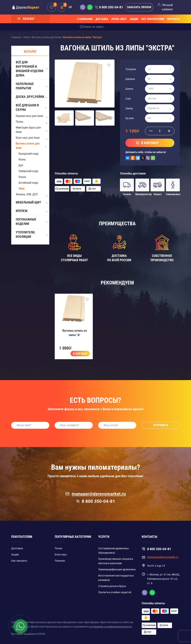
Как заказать (19, 561)
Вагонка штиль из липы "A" (75, 333)
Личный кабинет (168, 7)
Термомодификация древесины (117, 569)
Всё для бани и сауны (31, 107)
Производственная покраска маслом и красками (116, 561)
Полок (20, 122)
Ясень (22, 159)
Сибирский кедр (28, 171)
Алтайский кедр (28, 183)
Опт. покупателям (153, 19)
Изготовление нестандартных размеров (116, 578)
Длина (129, 89)
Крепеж (31, 211)
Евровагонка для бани (29, 116)
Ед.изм (129, 118)
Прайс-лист (119, 19)
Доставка (102, 19)
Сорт (128, 99)
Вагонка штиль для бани (28, 146)
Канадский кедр (28, 154)
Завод (129, 108)
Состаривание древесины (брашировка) (114, 551)
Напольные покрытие (31, 86)
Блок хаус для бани (28, 138)
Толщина (131, 69)
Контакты (174, 19)
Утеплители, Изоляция (31, 234)
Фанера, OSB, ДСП (27, 194)
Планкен (60, 561)
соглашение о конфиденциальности (110, 627)
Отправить (161, 425)
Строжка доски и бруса (112, 586)
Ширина (130, 79)
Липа (22, 188)
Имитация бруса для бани (28, 130)
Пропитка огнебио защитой (115, 592)
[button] (59, 118)
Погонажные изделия (31, 222)
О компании (85, 19)
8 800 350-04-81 (111, 7)
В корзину (80, 354)
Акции (134, 19)
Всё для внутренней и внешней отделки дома (31, 69)
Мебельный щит (31, 203)
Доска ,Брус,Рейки (31, 97)
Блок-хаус (61, 555)
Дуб (21, 165)
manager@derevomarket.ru (96, 494)
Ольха (22, 177)
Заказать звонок (139, 7)
